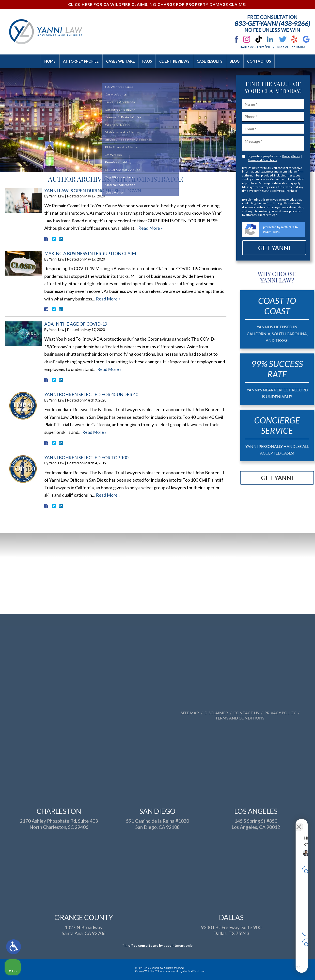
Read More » (150, 228)
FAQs (147, 61)
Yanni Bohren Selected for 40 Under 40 (91, 394)
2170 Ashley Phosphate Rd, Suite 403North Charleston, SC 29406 (59, 893)
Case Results (209, 61)
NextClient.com (196, 971)
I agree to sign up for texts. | (275, 158)
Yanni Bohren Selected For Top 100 (86, 457)
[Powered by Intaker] (273, 970)
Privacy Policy (291, 156)
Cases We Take (120, 61)
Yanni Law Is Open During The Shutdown (93, 191)
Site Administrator (148, 179)
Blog (235, 61)
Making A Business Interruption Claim (90, 253)
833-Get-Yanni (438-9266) (272, 23)
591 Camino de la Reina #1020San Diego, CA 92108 (157, 893)
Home (50, 61)
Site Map (285, 713)
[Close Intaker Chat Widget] (299, 822)
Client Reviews (174, 61)
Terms (276, 232)
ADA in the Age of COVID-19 (76, 324)
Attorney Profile (81, 61)
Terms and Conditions (262, 160)
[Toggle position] (288, 822)
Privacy (267, 232)
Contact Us (259, 61)
